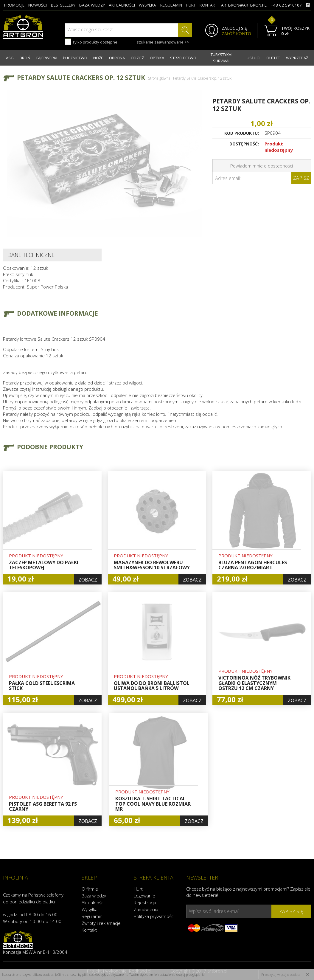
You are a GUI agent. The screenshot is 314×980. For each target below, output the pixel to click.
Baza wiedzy (94, 896)
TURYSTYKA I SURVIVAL (221, 58)
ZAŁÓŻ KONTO (236, 34)
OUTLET (273, 58)
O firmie (90, 889)
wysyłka (147, 5)
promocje (14, 5)
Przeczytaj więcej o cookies (281, 974)
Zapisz (301, 178)
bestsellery (63, 5)
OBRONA (117, 58)
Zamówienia (146, 909)
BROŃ (25, 58)
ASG (10, 58)
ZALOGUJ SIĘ (234, 28)
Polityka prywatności (154, 916)
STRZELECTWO (183, 58)
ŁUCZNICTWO (75, 58)
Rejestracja (145, 903)
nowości (38, 5)
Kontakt (89, 930)
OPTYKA (157, 58)
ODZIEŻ (137, 58)
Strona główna (159, 78)
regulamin (171, 5)
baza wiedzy (92, 5)
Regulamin (92, 916)
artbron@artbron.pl (244, 5)
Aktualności (93, 903)
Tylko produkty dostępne (91, 42)
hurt (191, 5)
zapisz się (291, 911)
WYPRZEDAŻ (297, 58)
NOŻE (98, 58)
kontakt (208, 5)
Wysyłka (90, 909)
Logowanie (144, 896)
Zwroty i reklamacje (101, 923)
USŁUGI (254, 58)
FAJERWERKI (47, 58)
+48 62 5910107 (286, 5)
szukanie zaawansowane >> (163, 42)
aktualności (122, 5)
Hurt (138, 889)
